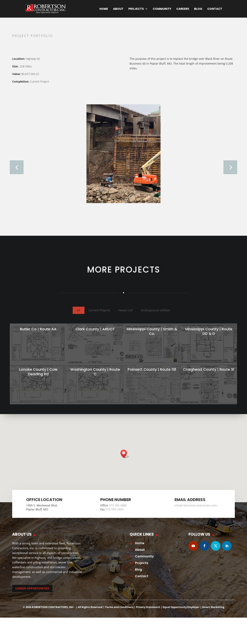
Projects (136, 9)
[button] (125, 459)
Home (104, 9)
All (79, 315)
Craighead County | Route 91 (208, 375)
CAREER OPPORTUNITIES (32, 594)
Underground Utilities (156, 315)
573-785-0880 (118, 511)
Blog (198, 9)
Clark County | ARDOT (95, 334)
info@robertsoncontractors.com (196, 511)
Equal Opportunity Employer (181, 612)
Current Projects (99, 315)
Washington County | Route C (95, 377)
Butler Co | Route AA (38, 334)
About (118, 9)
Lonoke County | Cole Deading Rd (38, 377)
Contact (215, 9)
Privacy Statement (148, 612)
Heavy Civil (126, 315)
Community (162, 9)
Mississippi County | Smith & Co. (151, 336)
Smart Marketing (213, 612)
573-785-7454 (114, 515)
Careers (183, 9)
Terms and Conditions (119, 612)
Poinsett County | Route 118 (151, 375)
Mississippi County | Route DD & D (208, 336)
